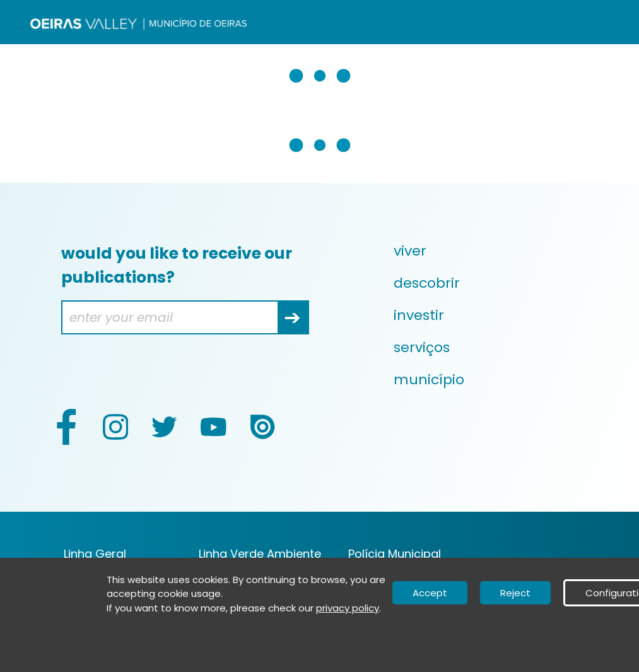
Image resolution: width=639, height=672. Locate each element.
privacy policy (348, 608)
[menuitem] (495, 251)
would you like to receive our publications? (177, 265)
